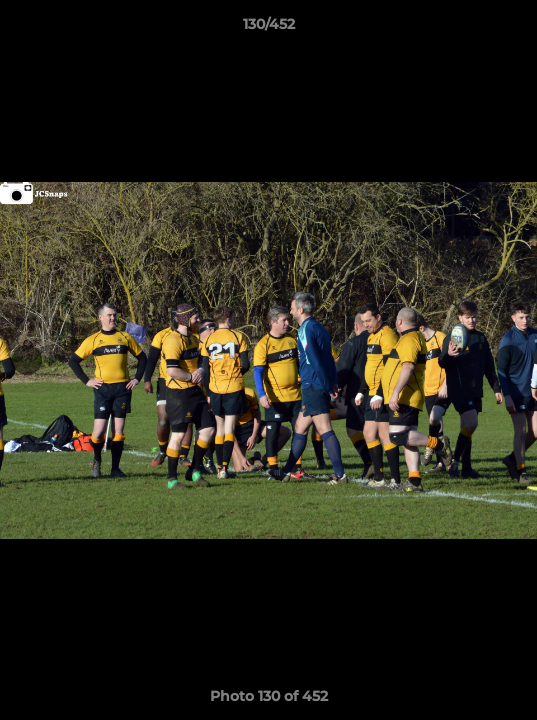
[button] (513, 29)
